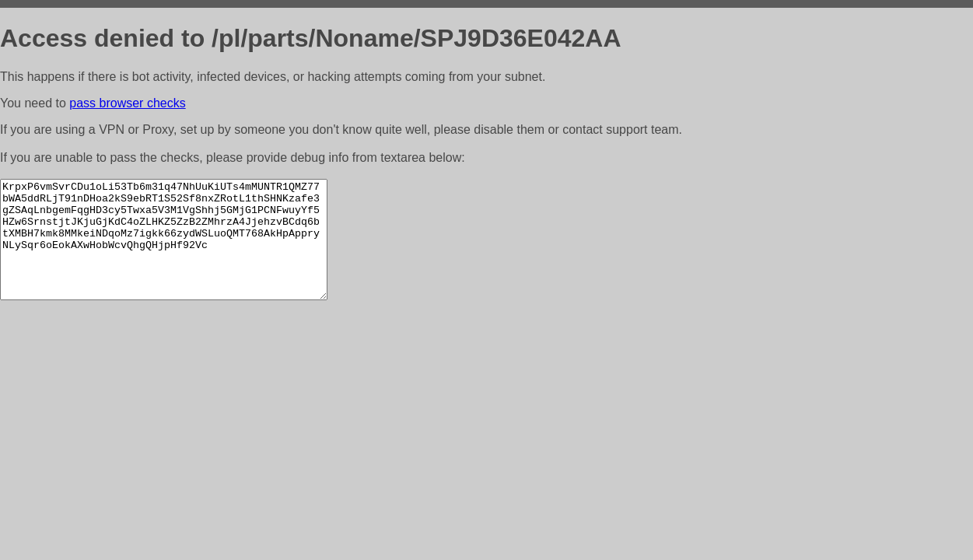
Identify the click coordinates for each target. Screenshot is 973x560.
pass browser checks (127, 103)
